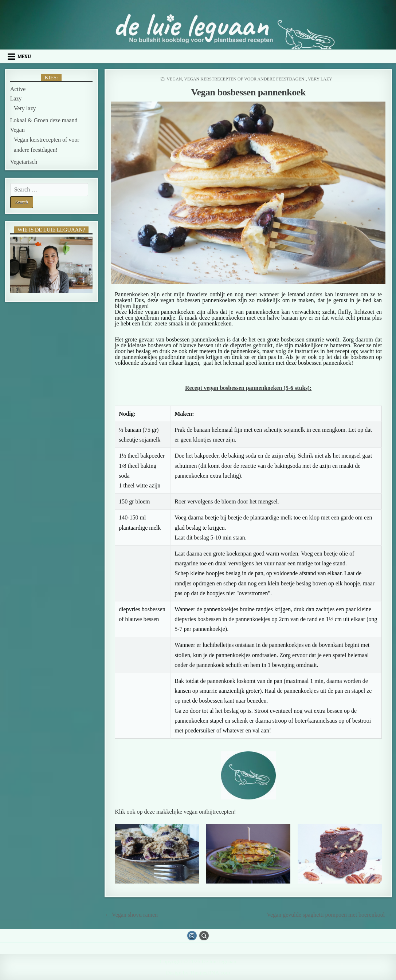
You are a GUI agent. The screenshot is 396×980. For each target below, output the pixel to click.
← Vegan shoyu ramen (131, 915)
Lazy (16, 98)
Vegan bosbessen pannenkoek (248, 92)
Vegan (174, 79)
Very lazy (320, 79)
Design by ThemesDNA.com (198, 973)
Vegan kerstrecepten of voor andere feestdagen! (245, 79)
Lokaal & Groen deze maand (44, 120)
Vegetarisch (24, 162)
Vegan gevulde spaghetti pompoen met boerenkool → (329, 915)
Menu (24, 56)
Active (18, 89)
